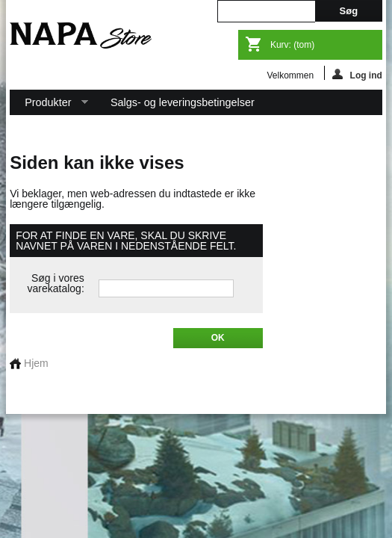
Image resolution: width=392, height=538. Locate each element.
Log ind (357, 74)
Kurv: (292, 45)
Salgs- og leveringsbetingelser (183, 102)
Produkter (49, 106)
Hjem (29, 363)
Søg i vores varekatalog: (56, 283)
